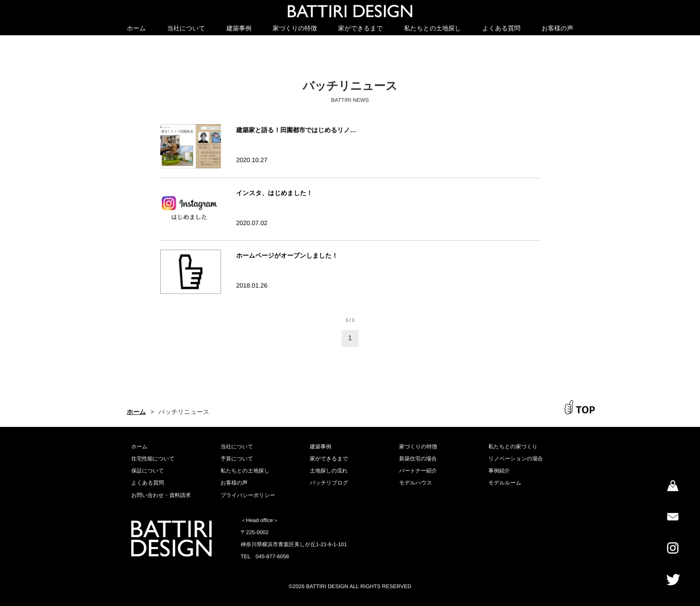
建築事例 (239, 28)
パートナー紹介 (418, 471)
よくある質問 (501, 28)
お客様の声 (557, 28)
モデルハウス (416, 483)
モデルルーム (505, 483)
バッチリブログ (329, 483)
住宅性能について (153, 459)
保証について (148, 471)
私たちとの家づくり (513, 447)
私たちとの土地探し (433, 28)
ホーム (136, 28)
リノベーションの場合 (516, 459)
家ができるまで (361, 28)
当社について (186, 28)
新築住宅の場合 (418, 459)
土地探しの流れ (329, 471)
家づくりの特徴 (295, 28)
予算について (237, 459)
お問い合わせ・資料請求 (161, 495)
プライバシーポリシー (248, 495)
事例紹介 (499, 471)
